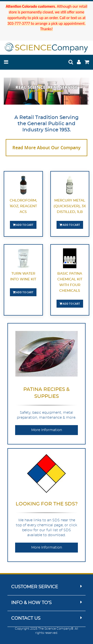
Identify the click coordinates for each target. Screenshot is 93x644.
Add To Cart (23, 225)
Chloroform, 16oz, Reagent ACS (23, 206)
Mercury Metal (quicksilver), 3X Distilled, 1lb (70, 206)
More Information (47, 430)
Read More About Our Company (46, 147)
